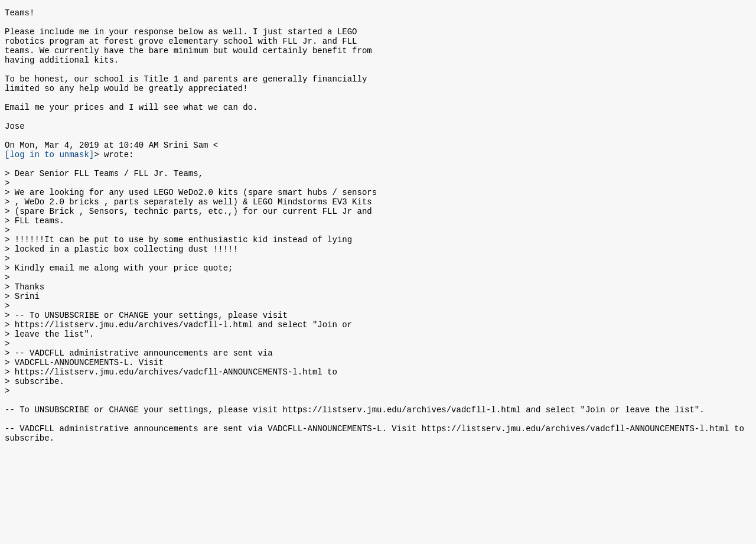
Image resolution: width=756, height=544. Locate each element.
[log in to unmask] (49, 182)
